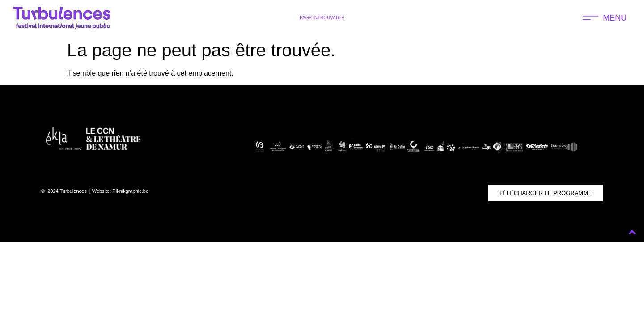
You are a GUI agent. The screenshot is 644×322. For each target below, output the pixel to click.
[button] (605, 18)
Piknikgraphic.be (130, 191)
